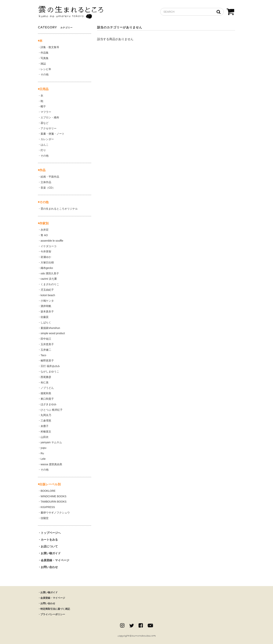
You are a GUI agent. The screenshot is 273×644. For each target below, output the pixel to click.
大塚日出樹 (47, 262)
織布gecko (47, 268)
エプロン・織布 (50, 117)
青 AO (44, 235)
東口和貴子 (47, 399)
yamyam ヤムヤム (51, 442)
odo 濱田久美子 (50, 273)
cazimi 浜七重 (49, 279)
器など (45, 123)
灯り (43, 150)
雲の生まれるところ (71, 12)
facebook (141, 625)
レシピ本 (46, 69)
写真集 (45, 58)
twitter (132, 625)
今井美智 (46, 251)
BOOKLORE (48, 491)
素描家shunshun (50, 328)
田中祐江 (46, 339)
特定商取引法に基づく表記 (55, 609)
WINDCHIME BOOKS (53, 496)
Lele (43, 459)
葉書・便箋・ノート (53, 134)
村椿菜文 (46, 432)
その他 (45, 74)
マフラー (46, 112)
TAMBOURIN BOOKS (54, 502)
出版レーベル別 (50, 484)
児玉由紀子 (47, 290)
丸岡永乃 (46, 415)
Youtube (150, 625)
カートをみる (49, 540)
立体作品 (46, 182)
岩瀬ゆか (46, 257)
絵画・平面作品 (50, 177)
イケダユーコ (49, 246)
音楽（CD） (48, 188)
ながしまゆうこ (50, 372)
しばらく (46, 322)
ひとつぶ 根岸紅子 (52, 410)
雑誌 (43, 64)
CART (230, 12)
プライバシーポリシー (53, 614)
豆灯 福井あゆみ (50, 366)
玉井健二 (46, 350)
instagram (122, 625)
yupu (43, 448)
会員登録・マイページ (55, 560)
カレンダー (47, 139)
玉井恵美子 (47, 344)
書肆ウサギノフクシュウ (55, 513)
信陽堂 (45, 518)
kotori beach (48, 295)
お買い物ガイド (51, 553)
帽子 (43, 106)
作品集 (45, 53)
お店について (49, 546)
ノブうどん (47, 388)
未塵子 (45, 426)
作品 (42, 170)
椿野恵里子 (47, 361)
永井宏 (45, 230)
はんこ (45, 145)
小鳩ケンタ (47, 301)
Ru (42, 453)
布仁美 (45, 382)
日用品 (44, 89)
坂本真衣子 (47, 311)
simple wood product (53, 333)
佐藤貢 (45, 317)
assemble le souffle (52, 241)
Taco (43, 355)
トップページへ (51, 533)
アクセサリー (49, 128)
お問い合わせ (49, 567)
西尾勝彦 (46, 377)
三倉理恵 (46, 421)
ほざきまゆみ (49, 404)
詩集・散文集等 (50, 47)
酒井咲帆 (46, 306)
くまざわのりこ (50, 284)
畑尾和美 (46, 393)
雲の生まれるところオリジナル (59, 209)
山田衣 (45, 437)
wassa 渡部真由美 (51, 464)
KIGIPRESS (48, 507)
